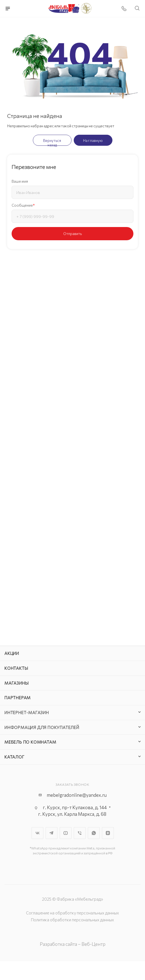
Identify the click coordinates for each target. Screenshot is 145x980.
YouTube (66, 833)
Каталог (15, 757)
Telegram (52, 833)
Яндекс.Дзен (108, 833)
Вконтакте (37, 833)
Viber (80, 833)
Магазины (16, 683)
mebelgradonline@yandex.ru (77, 795)
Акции (12, 653)
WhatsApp (94, 833)
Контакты (16, 668)
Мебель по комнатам (30, 742)
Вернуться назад (52, 142)
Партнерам (18, 698)
